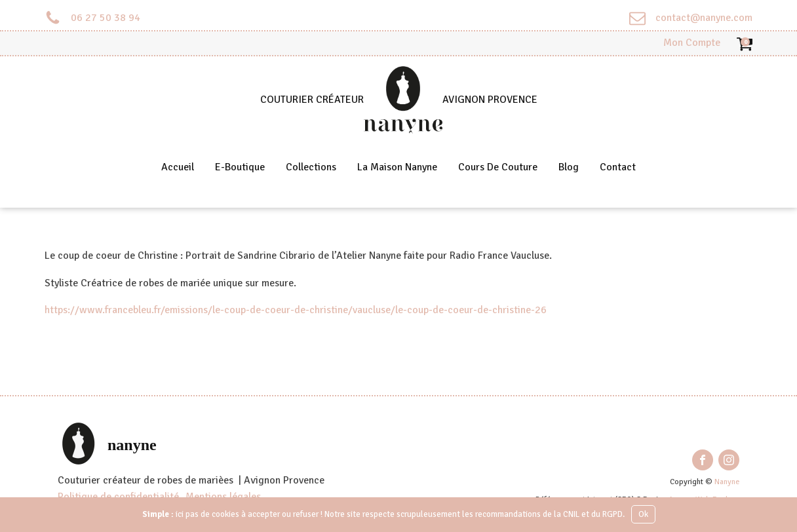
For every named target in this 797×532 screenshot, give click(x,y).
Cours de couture (498, 167)
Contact (618, 167)
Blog (569, 167)
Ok (643, 514)
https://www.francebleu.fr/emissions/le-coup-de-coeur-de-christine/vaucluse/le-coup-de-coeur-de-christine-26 (296, 310)
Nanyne (727, 482)
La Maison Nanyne (397, 167)
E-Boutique (240, 167)
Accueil (178, 167)
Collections (311, 167)
